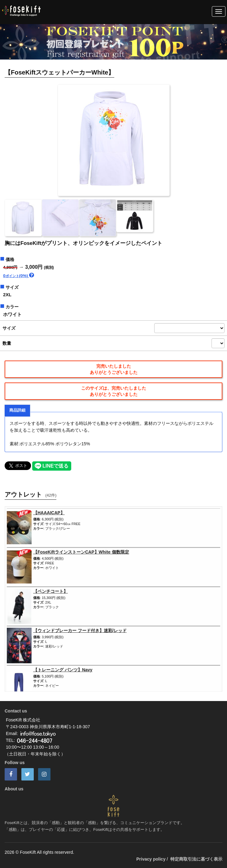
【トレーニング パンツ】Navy (63, 670)
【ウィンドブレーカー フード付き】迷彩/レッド (80, 631)
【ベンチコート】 (50, 591)
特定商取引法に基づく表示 (196, 859)
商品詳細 (17, 410)
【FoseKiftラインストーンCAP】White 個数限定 (81, 552)
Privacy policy (151, 859)
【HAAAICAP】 (49, 513)
